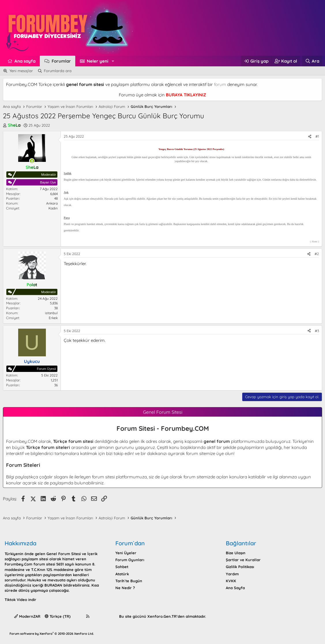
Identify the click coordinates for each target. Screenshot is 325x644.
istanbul (51, 313)
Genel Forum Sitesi (64, 554)
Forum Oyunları (130, 560)
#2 (317, 254)
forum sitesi (103, 477)
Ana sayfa (25, 61)
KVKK (231, 581)
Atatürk (122, 574)
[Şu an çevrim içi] (32, 161)
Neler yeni (98, 61)
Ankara (52, 203)
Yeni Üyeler (126, 553)
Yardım (232, 574)
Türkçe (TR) (58, 616)
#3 (317, 331)
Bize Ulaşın (236, 553)
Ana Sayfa (235, 588)
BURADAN (53, 585)
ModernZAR (27, 616)
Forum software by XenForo (52, 634)
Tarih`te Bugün (129, 581)
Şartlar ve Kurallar (243, 560)
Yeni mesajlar (21, 71)
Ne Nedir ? (125, 588)
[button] (113, 61)
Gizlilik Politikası (240, 567)
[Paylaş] (310, 137)
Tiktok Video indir (20, 600)
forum (220, 84)
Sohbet (122, 567)
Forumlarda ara (58, 71)
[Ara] (312, 61)
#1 (317, 136)
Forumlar (61, 61)
